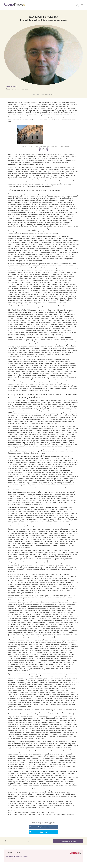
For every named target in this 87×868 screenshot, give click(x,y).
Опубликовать (43, 827)
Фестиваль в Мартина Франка (17, 857)
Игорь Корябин (12, 87)
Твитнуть (43, 832)
